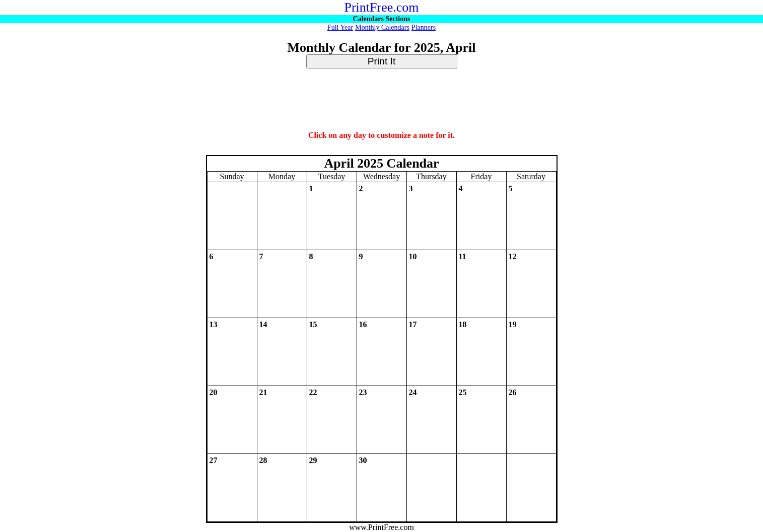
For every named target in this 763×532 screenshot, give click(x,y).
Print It (381, 61)
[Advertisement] (382, 100)
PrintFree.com (381, 7)
